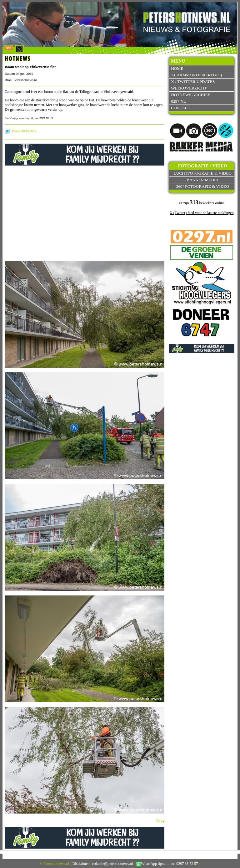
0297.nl (178, 101)
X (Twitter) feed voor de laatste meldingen (202, 213)
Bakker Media (202, 180)
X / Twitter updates (193, 82)
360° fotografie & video (202, 186)
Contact (181, 108)
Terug (160, 820)
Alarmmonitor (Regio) (196, 75)
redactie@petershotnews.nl (112, 864)
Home (177, 68)
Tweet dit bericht (24, 131)
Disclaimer (81, 864)
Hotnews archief (190, 95)
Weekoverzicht (189, 88)
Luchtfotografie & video (203, 173)
